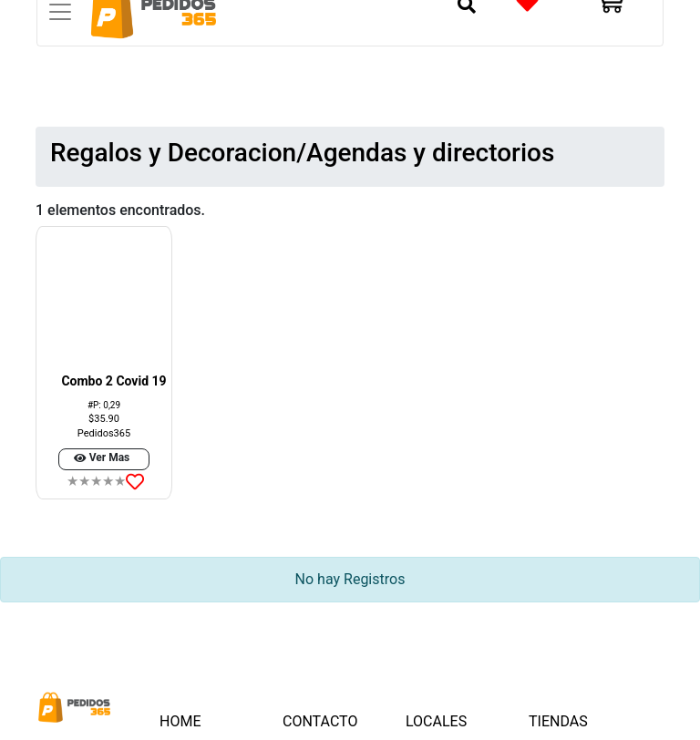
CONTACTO (320, 721)
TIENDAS (558, 721)
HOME (200, 720)
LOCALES (436, 721)
